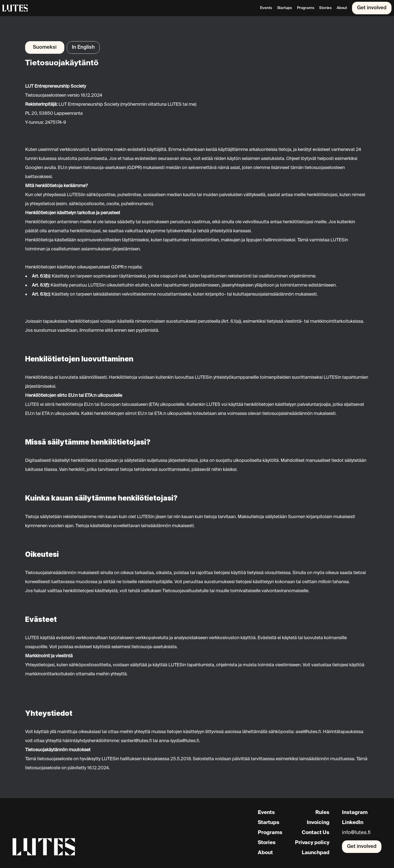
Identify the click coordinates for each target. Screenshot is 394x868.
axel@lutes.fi (308, 732)
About (342, 8)
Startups (285, 8)
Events (266, 8)
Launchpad (316, 853)
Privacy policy (312, 843)
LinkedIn (353, 823)
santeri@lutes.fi (136, 741)
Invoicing (318, 823)
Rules (322, 813)
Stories (325, 8)
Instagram (355, 813)
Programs (306, 8)
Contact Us (316, 833)
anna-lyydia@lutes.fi (179, 741)
